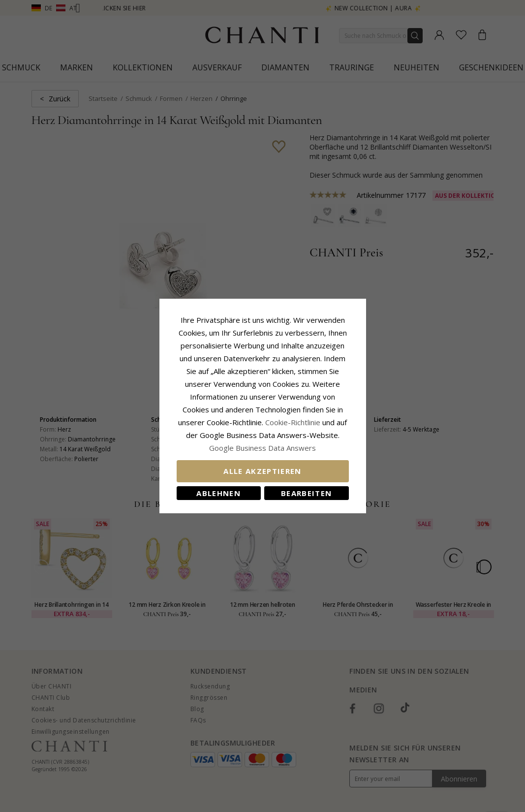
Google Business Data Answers (262, 448)
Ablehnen (218, 493)
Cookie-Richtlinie (293, 422)
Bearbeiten (307, 493)
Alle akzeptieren (262, 471)
